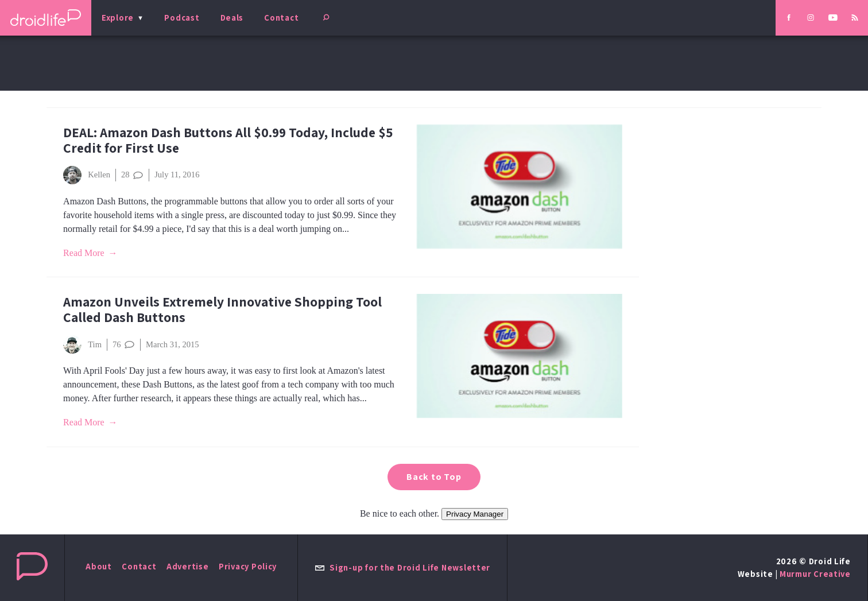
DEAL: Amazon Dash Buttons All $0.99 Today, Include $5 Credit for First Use (228, 140)
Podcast (182, 18)
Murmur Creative (815, 574)
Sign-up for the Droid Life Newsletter (402, 567)
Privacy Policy (248, 566)
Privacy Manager (475, 514)
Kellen (87, 175)
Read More (84, 253)
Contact (281, 18)
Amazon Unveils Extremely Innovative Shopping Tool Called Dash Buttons (222, 309)
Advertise (188, 566)
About (99, 566)
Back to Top (434, 477)
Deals (232, 18)
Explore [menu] (118, 18)
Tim (82, 344)
